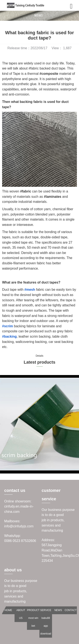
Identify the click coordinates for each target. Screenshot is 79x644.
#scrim (8, 326)
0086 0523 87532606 (20, 541)
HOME (8, 610)
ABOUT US (21, 614)
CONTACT (71, 610)
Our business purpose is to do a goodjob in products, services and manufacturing (58, 520)
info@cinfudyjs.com (19, 526)
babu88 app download (46, 626)
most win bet (33, 622)
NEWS (58, 610)
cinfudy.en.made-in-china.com (19, 509)
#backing (9, 336)
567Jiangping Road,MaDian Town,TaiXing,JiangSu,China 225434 (58, 553)
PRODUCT (33, 610)
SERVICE (46, 610)
